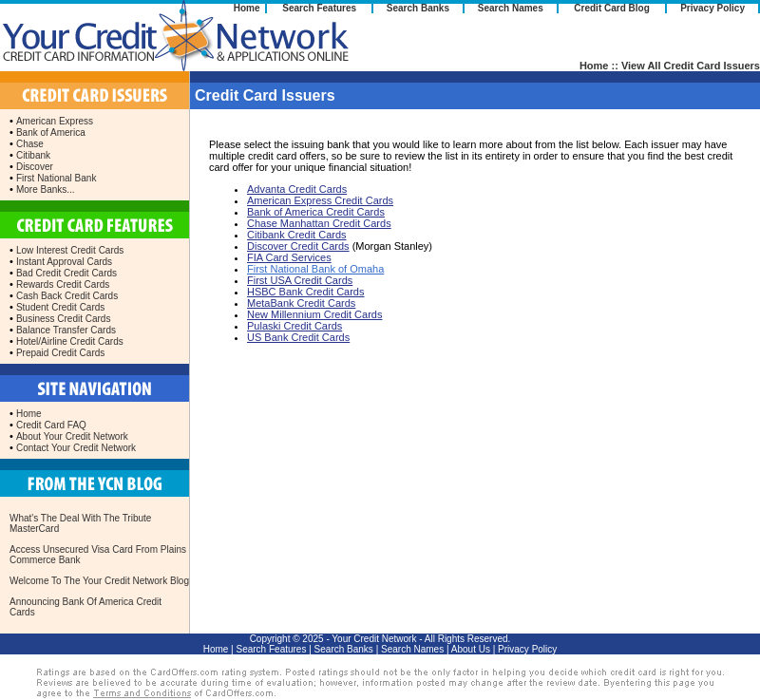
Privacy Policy (712, 8)
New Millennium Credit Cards (314, 314)
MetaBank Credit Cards (301, 303)
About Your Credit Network (72, 436)
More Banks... (46, 189)
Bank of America (51, 132)
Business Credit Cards (63, 319)
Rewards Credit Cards (63, 284)
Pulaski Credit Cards (294, 326)
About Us (471, 649)
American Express (55, 121)
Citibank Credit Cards (297, 235)
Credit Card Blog (611, 8)
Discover (35, 167)
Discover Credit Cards (298, 246)
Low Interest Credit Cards (70, 250)
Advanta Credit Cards (297, 189)
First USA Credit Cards (300, 280)
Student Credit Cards (60, 307)
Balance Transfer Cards (66, 330)
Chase (30, 144)
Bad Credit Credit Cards (66, 273)
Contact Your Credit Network (76, 448)
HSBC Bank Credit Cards (306, 292)
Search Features (319, 8)
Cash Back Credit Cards (67, 296)
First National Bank (56, 178)
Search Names (511, 8)
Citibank (33, 155)
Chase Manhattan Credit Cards (319, 223)
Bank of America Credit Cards (316, 212)
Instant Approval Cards (64, 262)
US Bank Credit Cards (298, 337)
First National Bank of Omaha (315, 269)
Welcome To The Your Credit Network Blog (99, 581)
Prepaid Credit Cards (60, 353)
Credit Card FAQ (51, 425)
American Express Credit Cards (320, 200)
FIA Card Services (289, 257)
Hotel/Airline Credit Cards (70, 341)
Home (247, 8)
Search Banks (418, 8)
